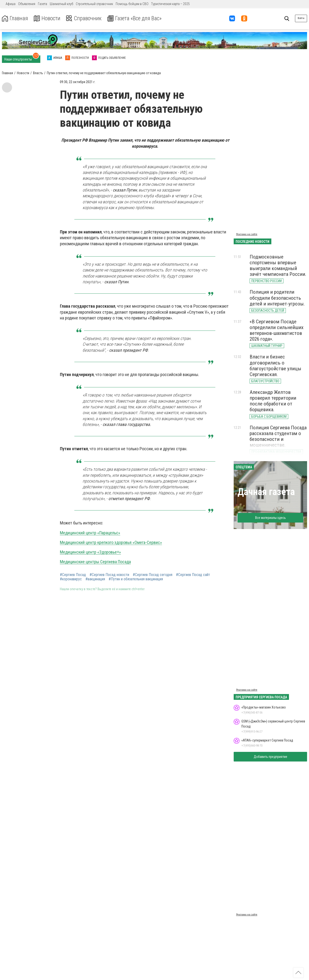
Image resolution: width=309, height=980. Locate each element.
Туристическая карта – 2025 (170, 4)
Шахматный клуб (61, 4)
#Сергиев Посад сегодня (153, 575)
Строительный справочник (94, 4)
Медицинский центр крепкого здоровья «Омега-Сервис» (111, 542)
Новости (48, 18)
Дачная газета (266, 492)
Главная (15, 18)
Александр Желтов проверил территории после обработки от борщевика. (273, 401)
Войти (301, 18)
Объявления (27, 4)
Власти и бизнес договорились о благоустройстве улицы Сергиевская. (275, 365)
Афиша (11, 4)
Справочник (85, 18)
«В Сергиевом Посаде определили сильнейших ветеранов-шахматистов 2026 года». (277, 330)
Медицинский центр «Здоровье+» (90, 552)
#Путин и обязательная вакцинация (136, 579)
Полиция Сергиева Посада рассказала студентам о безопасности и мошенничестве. (278, 436)
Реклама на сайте (247, 234)
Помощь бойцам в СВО (132, 4)
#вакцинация (95, 579)
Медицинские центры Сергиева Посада (95, 562)
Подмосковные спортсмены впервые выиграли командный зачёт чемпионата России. (278, 265)
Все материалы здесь (270, 518)
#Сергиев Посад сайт (193, 575)
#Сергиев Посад (73, 575)
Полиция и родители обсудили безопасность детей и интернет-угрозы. (277, 298)
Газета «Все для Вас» (137, 18)
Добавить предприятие (270, 757)
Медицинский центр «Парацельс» (90, 533)
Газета (42, 4)
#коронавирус (71, 579)
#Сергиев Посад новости (109, 575)
